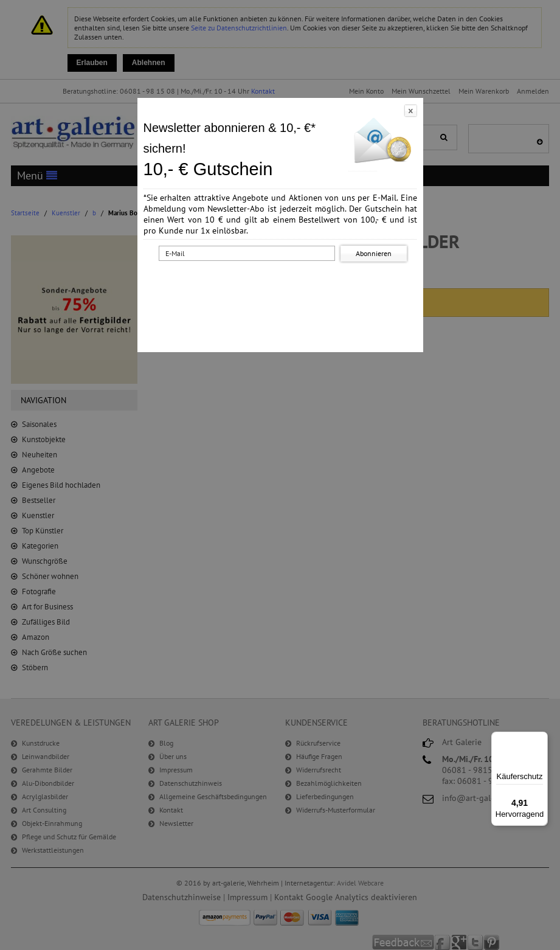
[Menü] (541, 739)
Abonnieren (374, 253)
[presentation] (282, 288)
